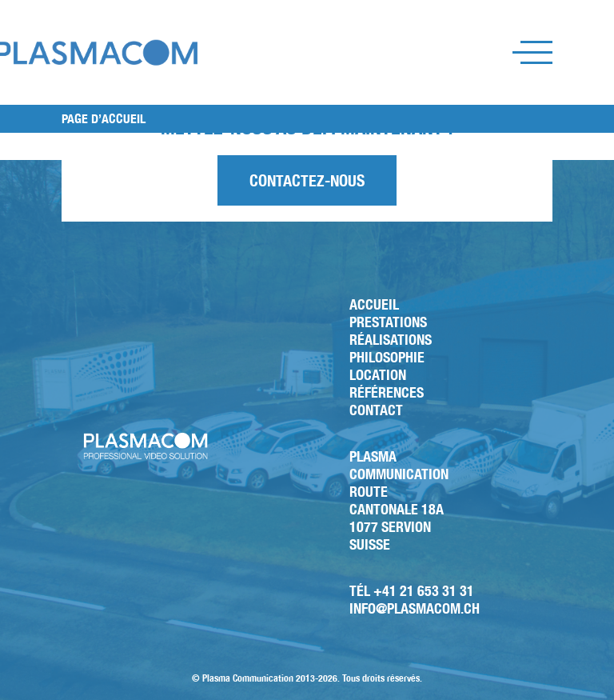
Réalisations (391, 340)
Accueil (374, 304)
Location (378, 375)
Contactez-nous (307, 180)
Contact (376, 410)
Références (387, 392)
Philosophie (387, 357)
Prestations (388, 322)
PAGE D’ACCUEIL (104, 119)
